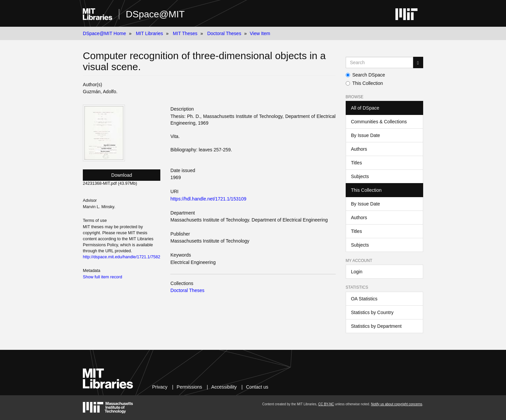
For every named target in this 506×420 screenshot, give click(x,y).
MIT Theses (185, 33)
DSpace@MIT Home (104, 33)
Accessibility (224, 387)
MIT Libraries (149, 33)
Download (122, 175)
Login (357, 272)
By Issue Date (366, 135)
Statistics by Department (376, 326)
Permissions (189, 387)
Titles (357, 163)
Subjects (360, 176)
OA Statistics (364, 299)
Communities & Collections (379, 122)
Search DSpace (365, 75)
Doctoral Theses (224, 33)
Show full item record (103, 277)
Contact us (257, 387)
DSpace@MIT (155, 14)
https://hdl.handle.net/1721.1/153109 (208, 199)
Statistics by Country (372, 312)
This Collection (364, 83)
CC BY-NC (326, 404)
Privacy (160, 387)
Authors (359, 149)
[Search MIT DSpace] (379, 62)
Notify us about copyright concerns (397, 404)
